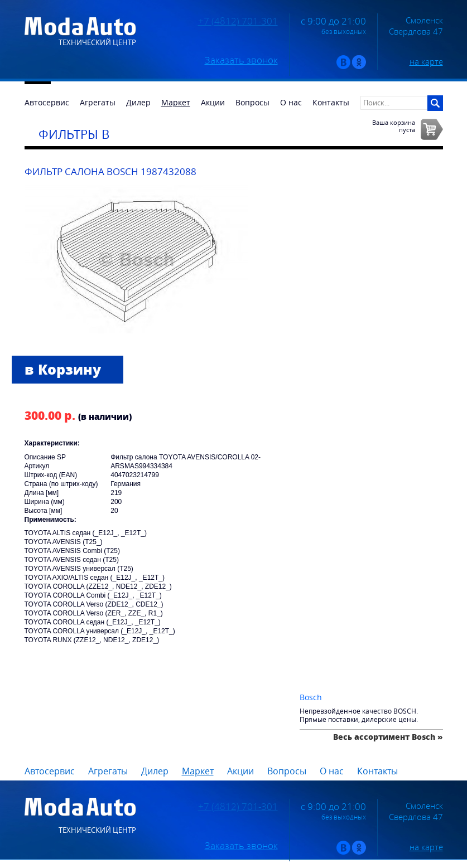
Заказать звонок (241, 60)
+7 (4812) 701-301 (238, 21)
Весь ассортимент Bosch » (388, 737)
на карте (426, 61)
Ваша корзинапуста (394, 126)
